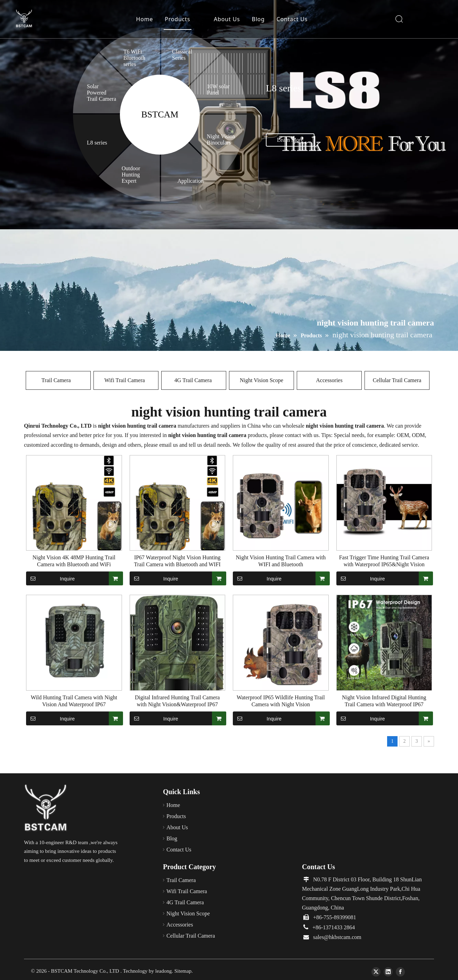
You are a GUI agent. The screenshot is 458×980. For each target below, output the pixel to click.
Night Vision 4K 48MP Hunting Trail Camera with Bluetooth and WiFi (74, 561)
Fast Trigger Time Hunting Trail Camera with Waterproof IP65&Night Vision (384, 561)
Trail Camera (58, 380)
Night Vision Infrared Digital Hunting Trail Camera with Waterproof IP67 (384, 701)
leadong (163, 971)
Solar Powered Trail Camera (101, 93)
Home (145, 19)
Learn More (290, 140)
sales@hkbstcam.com (337, 937)
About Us (227, 19)
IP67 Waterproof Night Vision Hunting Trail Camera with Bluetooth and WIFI (177, 561)
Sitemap (183, 971)
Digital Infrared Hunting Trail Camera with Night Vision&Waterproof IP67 (177, 701)
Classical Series (182, 55)
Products (177, 19)
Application (191, 181)
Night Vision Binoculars (221, 139)
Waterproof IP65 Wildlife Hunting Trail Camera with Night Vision (281, 701)
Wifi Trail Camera (126, 380)
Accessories (329, 380)
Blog (258, 19)
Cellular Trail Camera (397, 380)
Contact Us (292, 19)
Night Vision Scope (261, 380)
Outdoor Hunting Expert (131, 175)
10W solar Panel (218, 89)
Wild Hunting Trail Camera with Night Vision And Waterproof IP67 (74, 701)
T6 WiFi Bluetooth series (134, 58)
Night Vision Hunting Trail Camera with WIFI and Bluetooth (281, 561)
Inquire (50, 578)
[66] (46, 808)
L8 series (97, 143)
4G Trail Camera (194, 380)
